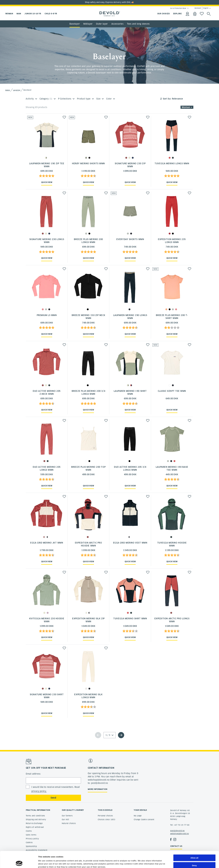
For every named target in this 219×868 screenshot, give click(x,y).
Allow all (194, 842)
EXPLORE (177, 14)
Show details (144, 862)
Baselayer (75, 24)
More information (97, 789)
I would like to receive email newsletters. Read (56, 789)
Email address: (33, 774)
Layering (17, 90)
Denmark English (201, 8)
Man (19, 14)
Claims (29, 831)
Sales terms (31, 835)
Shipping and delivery (36, 820)
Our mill (65, 820)
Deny (194, 850)
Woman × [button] (187, 107)
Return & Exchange (34, 823)
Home (8, 90)
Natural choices (69, 823)
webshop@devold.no (179, 834)
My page (138, 816)
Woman (9, 14)
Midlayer (88, 24)
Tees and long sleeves (138, 24)
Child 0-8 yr (51, 14)
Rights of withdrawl (35, 827)
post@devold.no (177, 831)
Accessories (117, 24)
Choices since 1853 (107, 820)
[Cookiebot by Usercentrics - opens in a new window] (19, 863)
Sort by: (167, 99)
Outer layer (102, 24)
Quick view (47, 182)
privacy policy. (39, 791)
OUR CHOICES (163, 14)
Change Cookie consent (144, 820)
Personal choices (105, 816)
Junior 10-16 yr (33, 14)
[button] (64, 117)
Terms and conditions (35, 816)
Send (53, 798)
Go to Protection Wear (178, 8)
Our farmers (67, 816)
